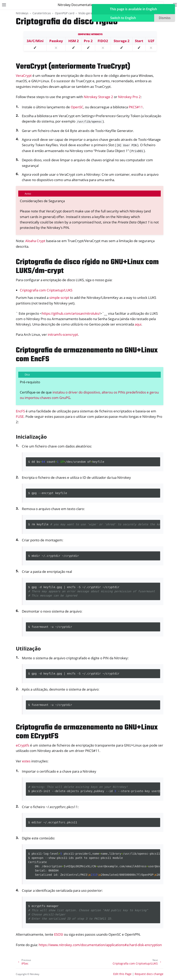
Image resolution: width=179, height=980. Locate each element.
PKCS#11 (136, 107)
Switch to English (123, 18)
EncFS (20, 411)
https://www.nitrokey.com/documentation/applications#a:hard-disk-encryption (100, 945)
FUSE (20, 416)
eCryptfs (23, 745)
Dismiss (165, 18)
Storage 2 (122, 41)
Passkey (56, 41)
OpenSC (77, 107)
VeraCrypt (24, 76)
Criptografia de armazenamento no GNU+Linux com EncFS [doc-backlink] (87, 355)
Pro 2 (88, 41)
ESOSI (59, 934)
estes (26, 761)
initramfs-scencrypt (63, 334)
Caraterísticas (42, 13)
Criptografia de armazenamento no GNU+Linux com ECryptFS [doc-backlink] (87, 732)
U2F (151, 41)
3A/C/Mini (35, 41)
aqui (138, 324)
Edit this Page (122, 974)
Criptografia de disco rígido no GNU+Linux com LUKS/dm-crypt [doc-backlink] (87, 267)
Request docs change (149, 974)
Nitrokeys (22, 13)
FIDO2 (103, 41)
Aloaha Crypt (35, 241)
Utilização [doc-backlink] (28, 648)
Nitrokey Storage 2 (98, 97)
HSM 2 (74, 41)
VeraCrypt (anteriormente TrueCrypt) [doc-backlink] (73, 67)
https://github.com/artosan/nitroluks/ (71, 313)
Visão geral (86, 13)
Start (139, 41)
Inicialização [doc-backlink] (31, 437)
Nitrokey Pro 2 (129, 97)
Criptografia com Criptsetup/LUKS (46, 290)
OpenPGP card (65, 13)
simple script (59, 298)
